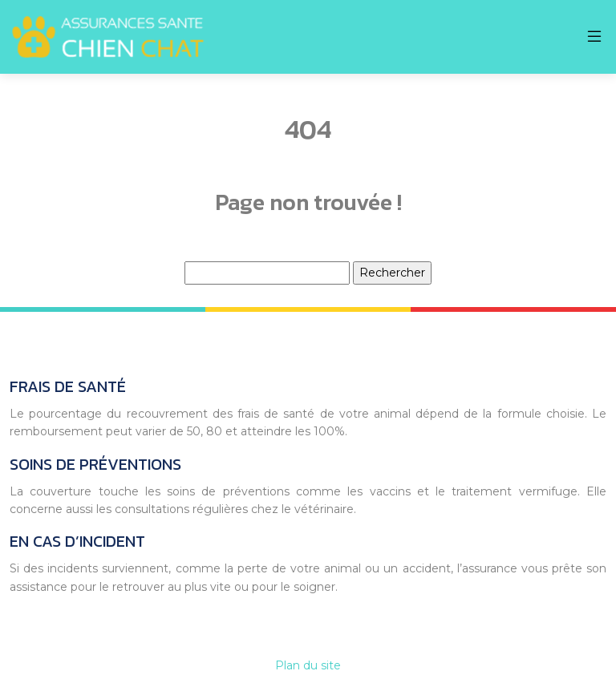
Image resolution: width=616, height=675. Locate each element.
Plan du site (308, 665)
